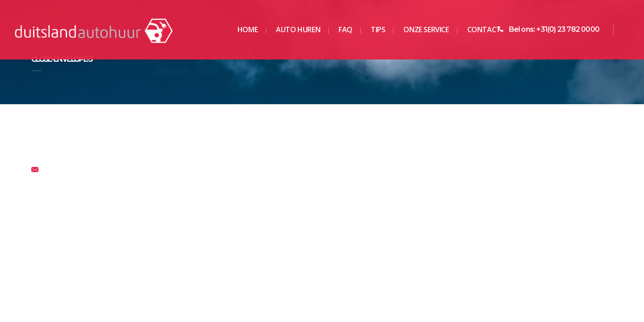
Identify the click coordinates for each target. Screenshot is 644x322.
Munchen (492, 208)
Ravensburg (496, 220)
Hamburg (343, 220)
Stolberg (490, 232)
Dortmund (196, 220)
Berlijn (190, 208)
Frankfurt (343, 208)
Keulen (339, 232)
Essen (190, 232)
